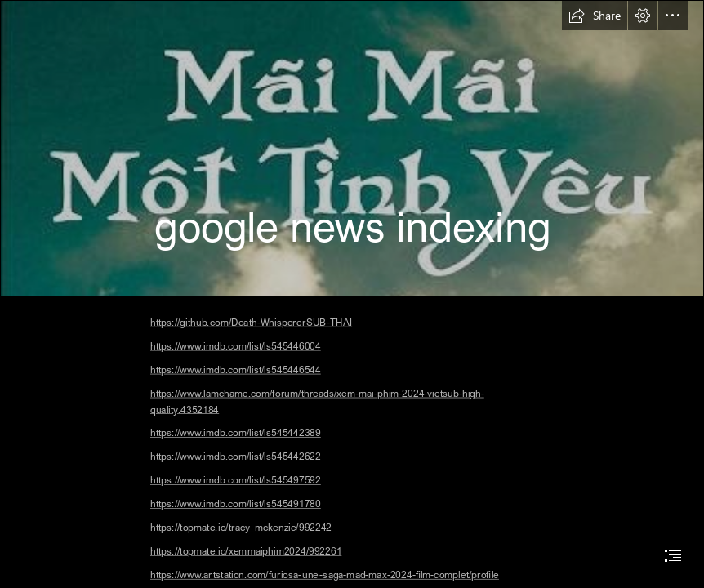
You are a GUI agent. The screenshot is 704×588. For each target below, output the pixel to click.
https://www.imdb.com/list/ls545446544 (236, 370)
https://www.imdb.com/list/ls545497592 (236, 480)
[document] (352, 294)
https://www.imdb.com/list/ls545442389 (236, 433)
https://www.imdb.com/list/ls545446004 (236, 346)
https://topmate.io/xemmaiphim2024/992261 (246, 551)
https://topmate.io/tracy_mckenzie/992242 (241, 527)
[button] (595, 16)
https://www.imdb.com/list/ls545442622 (236, 457)
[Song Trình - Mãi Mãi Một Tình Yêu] (352, 149)
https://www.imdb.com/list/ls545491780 (236, 503)
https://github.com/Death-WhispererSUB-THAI (251, 322)
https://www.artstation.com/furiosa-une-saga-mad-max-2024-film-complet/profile (325, 575)
